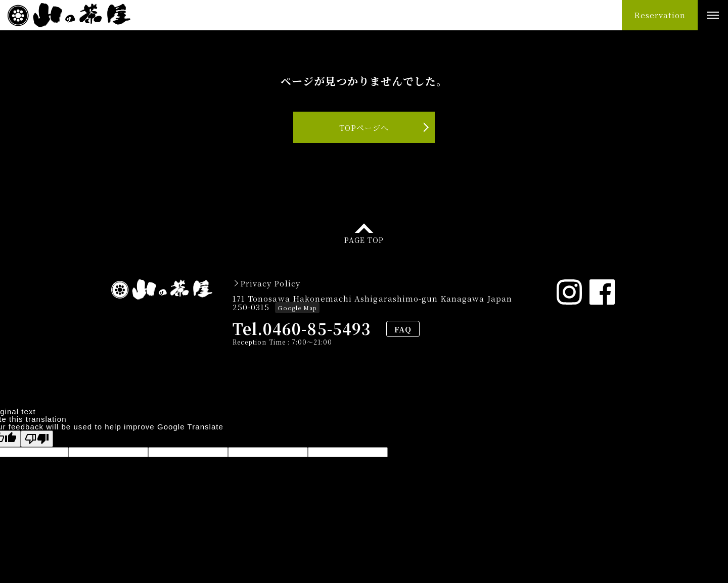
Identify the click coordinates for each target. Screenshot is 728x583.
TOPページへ (364, 128)
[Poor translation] (37, 439)
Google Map (297, 308)
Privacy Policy (270, 283)
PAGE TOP (364, 239)
